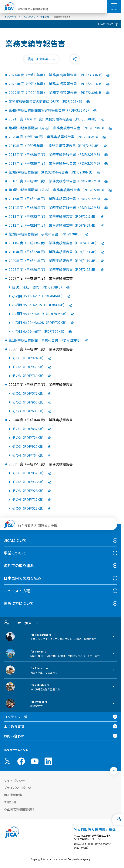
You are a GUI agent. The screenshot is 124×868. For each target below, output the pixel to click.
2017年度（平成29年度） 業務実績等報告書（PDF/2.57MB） (58, 163)
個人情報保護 (13, 795)
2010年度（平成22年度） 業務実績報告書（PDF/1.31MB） (56, 252)
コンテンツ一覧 (16, 717)
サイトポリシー (14, 780)
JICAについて (105, 24)
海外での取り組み (19, 565)
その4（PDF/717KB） (32, 499)
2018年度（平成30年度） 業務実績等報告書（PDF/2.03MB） (58, 154)
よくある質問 (14, 726)
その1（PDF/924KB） (32, 358)
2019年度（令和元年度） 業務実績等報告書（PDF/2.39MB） (58, 145)
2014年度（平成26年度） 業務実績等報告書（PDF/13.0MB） (58, 207)
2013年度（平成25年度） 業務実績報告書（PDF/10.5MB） (56, 216)
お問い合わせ (14, 736)
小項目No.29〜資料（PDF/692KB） (42, 331)
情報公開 (10, 802)
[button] (41, 59)
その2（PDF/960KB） (32, 367)
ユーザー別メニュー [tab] (23, 623)
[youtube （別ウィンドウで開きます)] (35, 761)
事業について (15, 553)
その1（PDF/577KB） (32, 393)
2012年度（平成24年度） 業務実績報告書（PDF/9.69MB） (56, 225)
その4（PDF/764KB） (32, 455)
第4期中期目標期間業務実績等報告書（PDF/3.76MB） (53, 110)
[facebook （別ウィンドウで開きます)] (21, 761)
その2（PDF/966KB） (32, 402)
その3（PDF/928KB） (32, 490)
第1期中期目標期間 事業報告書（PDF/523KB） (49, 340)
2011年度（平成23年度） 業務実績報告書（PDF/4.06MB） (56, 243)
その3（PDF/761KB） (32, 375)
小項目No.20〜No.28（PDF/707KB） (43, 322)
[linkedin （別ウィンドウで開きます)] (48, 761)
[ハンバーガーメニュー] (114, 5)
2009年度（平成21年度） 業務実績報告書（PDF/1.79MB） (56, 260)
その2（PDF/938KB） (32, 482)
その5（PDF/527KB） (32, 508)
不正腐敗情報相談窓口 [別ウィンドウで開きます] (19, 809)
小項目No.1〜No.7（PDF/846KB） (41, 296)
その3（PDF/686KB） (32, 411)
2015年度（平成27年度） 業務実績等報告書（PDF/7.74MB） (58, 199)
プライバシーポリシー (19, 788)
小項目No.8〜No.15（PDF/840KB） (42, 305)
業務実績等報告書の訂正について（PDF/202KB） (49, 101)
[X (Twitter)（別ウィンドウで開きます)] (8, 761)
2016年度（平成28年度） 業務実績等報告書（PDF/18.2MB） (58, 181)
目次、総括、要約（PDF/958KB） (41, 287)
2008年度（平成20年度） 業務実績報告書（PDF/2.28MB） (56, 269)
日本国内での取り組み (23, 578)
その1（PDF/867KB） (32, 473)
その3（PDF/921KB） (32, 446)
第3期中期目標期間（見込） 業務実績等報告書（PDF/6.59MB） (60, 190)
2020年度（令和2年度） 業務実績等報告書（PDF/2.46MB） (57, 137)
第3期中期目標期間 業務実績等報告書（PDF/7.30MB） (54, 172)
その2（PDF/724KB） (32, 437)
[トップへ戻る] (114, 771)
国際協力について (19, 603)
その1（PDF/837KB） (32, 429)
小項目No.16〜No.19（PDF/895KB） (43, 314)
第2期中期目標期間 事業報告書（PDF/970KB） (49, 234)
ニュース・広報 (17, 591)
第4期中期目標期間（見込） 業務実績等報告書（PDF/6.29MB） (60, 128)
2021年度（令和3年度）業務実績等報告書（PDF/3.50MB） (56, 119)
